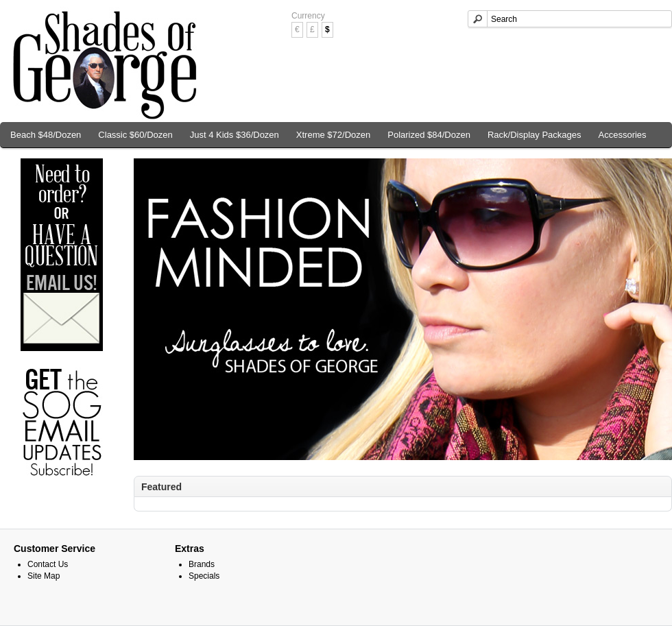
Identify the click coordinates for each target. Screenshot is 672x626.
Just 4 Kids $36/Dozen (235, 135)
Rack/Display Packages (535, 135)
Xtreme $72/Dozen (333, 135)
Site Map (44, 576)
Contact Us (48, 564)
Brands (202, 564)
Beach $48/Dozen (46, 135)
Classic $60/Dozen (135, 135)
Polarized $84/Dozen (429, 135)
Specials (204, 576)
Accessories (623, 135)
